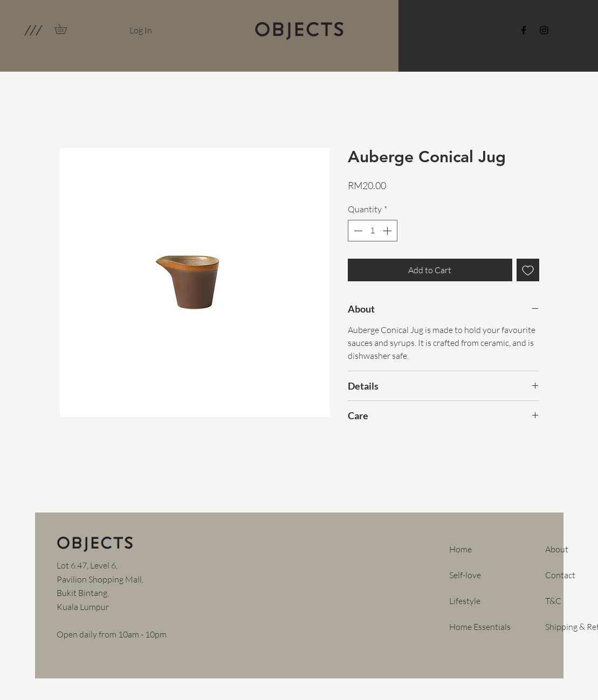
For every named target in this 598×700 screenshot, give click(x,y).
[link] (66, 29)
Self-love (465, 575)
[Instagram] (544, 30)
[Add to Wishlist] (528, 270)
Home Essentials (480, 627)
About (557, 549)
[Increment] (388, 231)
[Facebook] (524, 30)
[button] (33, 30)
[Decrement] (357, 231)
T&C (553, 601)
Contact (560, 575)
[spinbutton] (373, 231)
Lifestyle (465, 601)
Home (460, 549)
